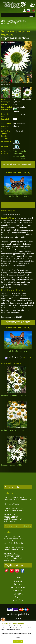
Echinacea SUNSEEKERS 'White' (14, 396)
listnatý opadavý (20, 156)
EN (33, 10)
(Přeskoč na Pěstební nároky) (10, 214)
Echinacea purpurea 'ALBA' (12, 465)
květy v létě (18, 154)
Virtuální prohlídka (18, 526)
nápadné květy (19, 158)
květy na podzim (20, 151)
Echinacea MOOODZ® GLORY (13, 430)
